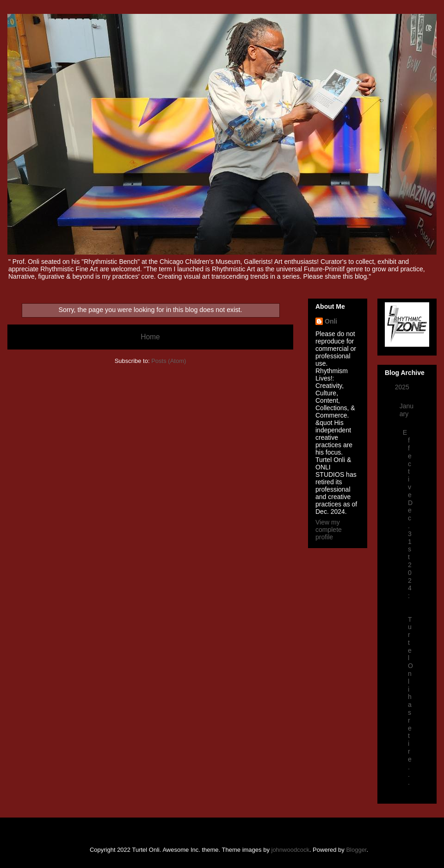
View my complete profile (329, 530)
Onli (331, 321)
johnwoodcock (290, 850)
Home (150, 337)
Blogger (356, 850)
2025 (403, 387)
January (407, 410)
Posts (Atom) (169, 361)
